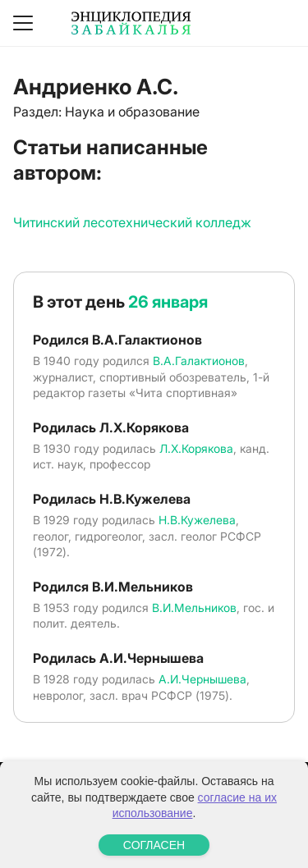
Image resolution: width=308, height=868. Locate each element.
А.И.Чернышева (202, 679)
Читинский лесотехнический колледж (132, 222)
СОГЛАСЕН (154, 845)
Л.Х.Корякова (196, 448)
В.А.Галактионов (199, 361)
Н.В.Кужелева (197, 520)
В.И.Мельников (194, 608)
